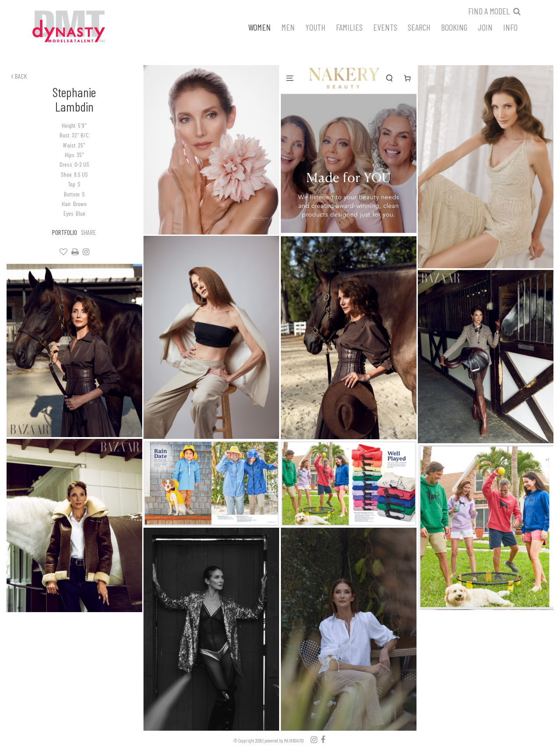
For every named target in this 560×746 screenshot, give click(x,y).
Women (259, 27)
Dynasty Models (85, 27)
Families (349, 27)
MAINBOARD (294, 741)
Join (485, 27)
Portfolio (65, 232)
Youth (315, 27)
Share (89, 232)
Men (288, 27)
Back (19, 76)
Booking (454, 27)
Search (419, 27)
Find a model (489, 11)
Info (510, 27)
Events (385, 27)
